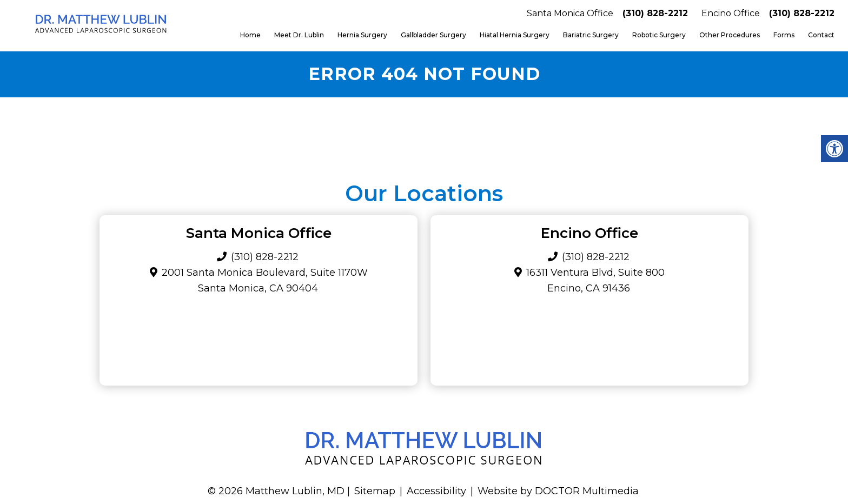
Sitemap (375, 491)
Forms (784, 35)
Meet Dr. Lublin (299, 35)
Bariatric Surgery (591, 35)
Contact (821, 35)
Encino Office (731, 13)
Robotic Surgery (659, 35)
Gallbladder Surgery (433, 35)
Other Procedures (730, 35)
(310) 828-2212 (655, 13)
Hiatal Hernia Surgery (515, 35)
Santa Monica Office (570, 13)
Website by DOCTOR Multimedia (558, 491)
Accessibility (436, 491)
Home (250, 35)
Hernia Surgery (362, 35)
